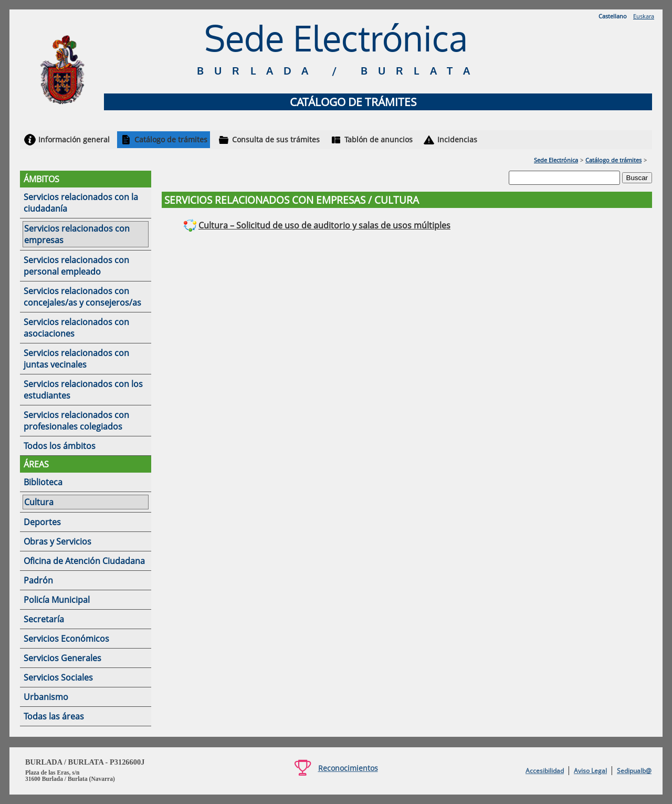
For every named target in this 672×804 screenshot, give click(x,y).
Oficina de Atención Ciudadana (84, 561)
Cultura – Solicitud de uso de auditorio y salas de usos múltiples (324, 225)
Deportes (42, 522)
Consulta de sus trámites (276, 139)
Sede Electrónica (556, 160)
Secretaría (44, 619)
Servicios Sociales (58, 677)
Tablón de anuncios (379, 139)
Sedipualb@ (634, 771)
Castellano (613, 16)
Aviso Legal (590, 771)
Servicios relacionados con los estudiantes (83, 390)
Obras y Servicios (57, 541)
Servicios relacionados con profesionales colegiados (76, 421)
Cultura (39, 502)
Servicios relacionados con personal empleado (76, 266)
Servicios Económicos (66, 639)
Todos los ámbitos (60, 446)
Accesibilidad (545, 771)
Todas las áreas (54, 716)
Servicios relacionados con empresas (77, 234)
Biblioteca (43, 482)
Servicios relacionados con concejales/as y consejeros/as (82, 297)
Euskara (644, 16)
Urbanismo (46, 697)
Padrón (38, 580)
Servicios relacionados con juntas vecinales (76, 359)
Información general (74, 139)
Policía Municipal (57, 600)
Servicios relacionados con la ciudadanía (81, 203)
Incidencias (457, 139)
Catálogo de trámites (171, 139)
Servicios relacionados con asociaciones (76, 328)
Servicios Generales (62, 658)
